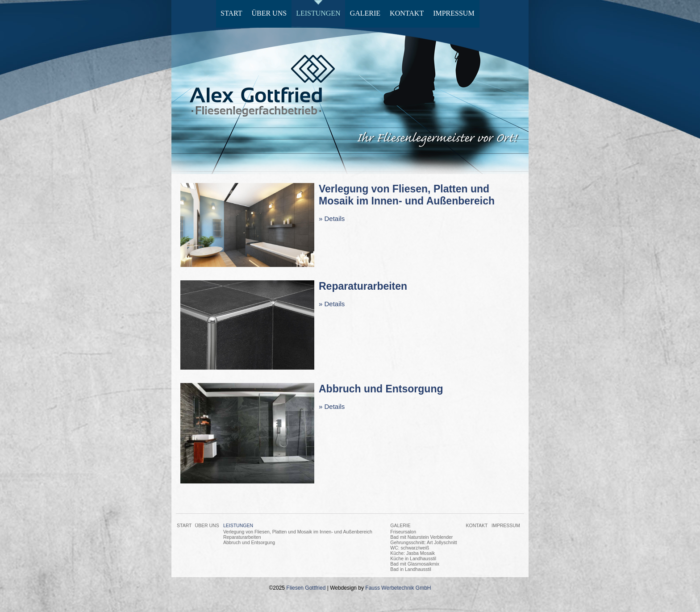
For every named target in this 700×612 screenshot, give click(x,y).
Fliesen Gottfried (306, 588)
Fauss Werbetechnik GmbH (398, 588)
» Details (332, 219)
